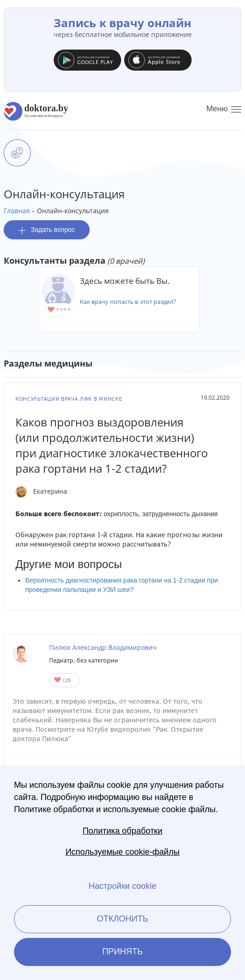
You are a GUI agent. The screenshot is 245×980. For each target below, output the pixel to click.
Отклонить (122, 919)
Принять (122, 951)
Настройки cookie (122, 886)
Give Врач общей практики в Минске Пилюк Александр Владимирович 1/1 (58, 681)
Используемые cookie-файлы (122, 852)
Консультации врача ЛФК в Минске (69, 399)
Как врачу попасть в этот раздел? (128, 302)
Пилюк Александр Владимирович (103, 647)
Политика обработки (122, 831)
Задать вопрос (47, 230)
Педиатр (61, 660)
